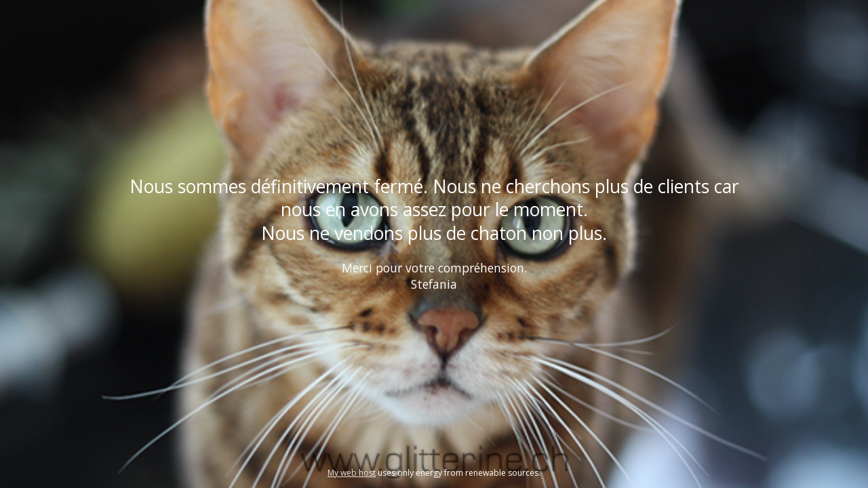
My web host (352, 473)
